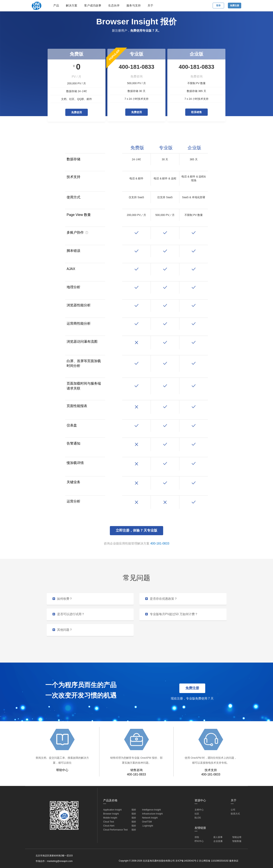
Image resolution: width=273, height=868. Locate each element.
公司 (233, 810)
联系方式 (235, 814)
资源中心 (200, 800)
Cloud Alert (109, 826)
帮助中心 (62, 770)
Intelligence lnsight (151, 810)
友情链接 (200, 828)
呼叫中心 (199, 841)
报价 (134, 810)
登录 (218, 6)
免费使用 (77, 112)
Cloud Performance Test (115, 830)
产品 (56, 5)
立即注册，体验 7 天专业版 (136, 530)
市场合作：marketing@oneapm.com (54, 861)
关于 (150, 5)
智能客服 (237, 841)
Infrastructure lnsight (152, 814)
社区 (197, 814)
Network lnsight (150, 818)
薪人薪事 (218, 837)
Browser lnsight (111, 814)
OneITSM (147, 822)
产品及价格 (110, 800)
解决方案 (72, 5)
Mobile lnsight (110, 818)
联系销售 (196, 112)
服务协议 (234, 861)
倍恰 (197, 837)
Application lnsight (112, 810)
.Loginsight (148, 826)
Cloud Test (109, 822)
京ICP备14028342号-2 (187, 861)
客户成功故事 (93, 5)
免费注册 (235, 6)
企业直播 (218, 841)
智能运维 (237, 837)
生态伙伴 (114, 5)
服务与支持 (134, 5)
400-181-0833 (160, 543)
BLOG (198, 818)
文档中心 (199, 810)
